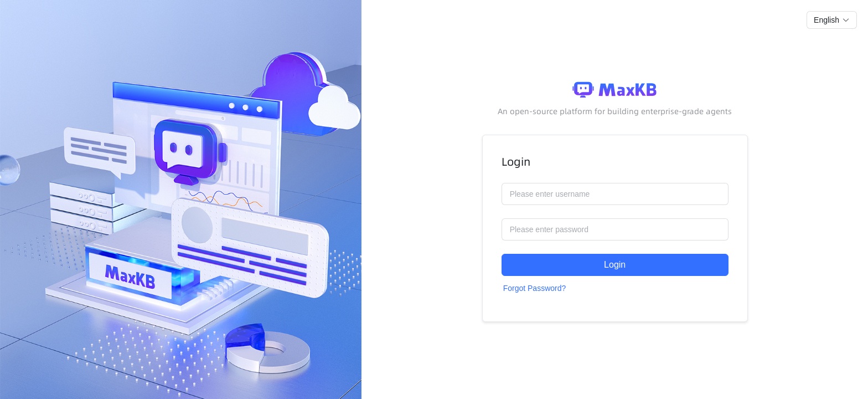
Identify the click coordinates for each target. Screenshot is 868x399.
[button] (832, 20)
